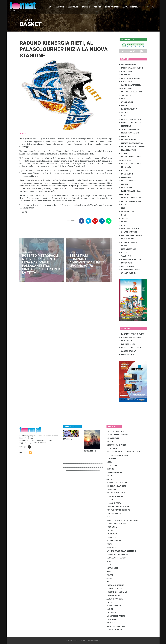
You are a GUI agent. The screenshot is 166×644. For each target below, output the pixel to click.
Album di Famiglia (130, 7)
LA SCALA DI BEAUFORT (130, 201)
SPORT (123, 222)
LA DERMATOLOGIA (128, 109)
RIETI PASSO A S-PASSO (130, 78)
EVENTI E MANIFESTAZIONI (131, 68)
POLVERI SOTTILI (127, 266)
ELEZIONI (124, 136)
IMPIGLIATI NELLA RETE (130, 123)
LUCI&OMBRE (126, 263)
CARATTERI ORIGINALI (129, 270)
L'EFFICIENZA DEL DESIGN (131, 92)
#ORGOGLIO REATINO (129, 229)
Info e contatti (112, 7)
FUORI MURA (125, 167)
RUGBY (123, 246)
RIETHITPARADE (127, 239)
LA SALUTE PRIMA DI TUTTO (132, 334)
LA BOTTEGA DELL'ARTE (130, 348)
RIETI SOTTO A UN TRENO (131, 119)
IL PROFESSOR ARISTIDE (130, 259)
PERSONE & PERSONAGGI (131, 236)
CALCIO (123, 171)
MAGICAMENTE (126, 354)
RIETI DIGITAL (126, 188)
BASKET (123, 253)
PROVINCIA (125, 75)
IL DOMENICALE (127, 71)
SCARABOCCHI (126, 212)
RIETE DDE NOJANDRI (129, 133)
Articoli (60, 7)
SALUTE (123, 112)
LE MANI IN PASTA (128, 140)
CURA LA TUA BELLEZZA (130, 337)
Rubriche (86, 7)
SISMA (123, 99)
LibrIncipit (125, 177)
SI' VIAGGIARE (126, 341)
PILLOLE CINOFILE (128, 181)
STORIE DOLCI (126, 102)
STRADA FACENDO (128, 273)
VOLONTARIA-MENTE (129, 65)
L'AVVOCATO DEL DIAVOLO (131, 198)
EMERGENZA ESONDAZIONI (131, 143)
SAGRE (123, 116)
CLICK (123, 205)
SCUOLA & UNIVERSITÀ (130, 129)
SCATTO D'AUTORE (128, 232)
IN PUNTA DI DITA (127, 344)
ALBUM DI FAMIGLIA (128, 242)
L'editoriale (73, 7)
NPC (122, 225)
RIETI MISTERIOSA (128, 249)
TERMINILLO (125, 95)
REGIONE (124, 106)
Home (50, 7)
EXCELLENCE (126, 82)
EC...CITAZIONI (126, 174)
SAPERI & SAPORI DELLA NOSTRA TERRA (123, 452)
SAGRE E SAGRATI (128, 351)
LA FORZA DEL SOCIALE (130, 164)
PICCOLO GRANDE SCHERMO (132, 147)
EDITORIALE (125, 126)
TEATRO (124, 218)
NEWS (123, 215)
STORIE (123, 153)
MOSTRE (124, 184)
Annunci (98, 7)
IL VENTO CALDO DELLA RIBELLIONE (121, 551)
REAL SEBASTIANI (128, 150)
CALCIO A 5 (125, 256)
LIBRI (122, 208)
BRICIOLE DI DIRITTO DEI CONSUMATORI (123, 520)
